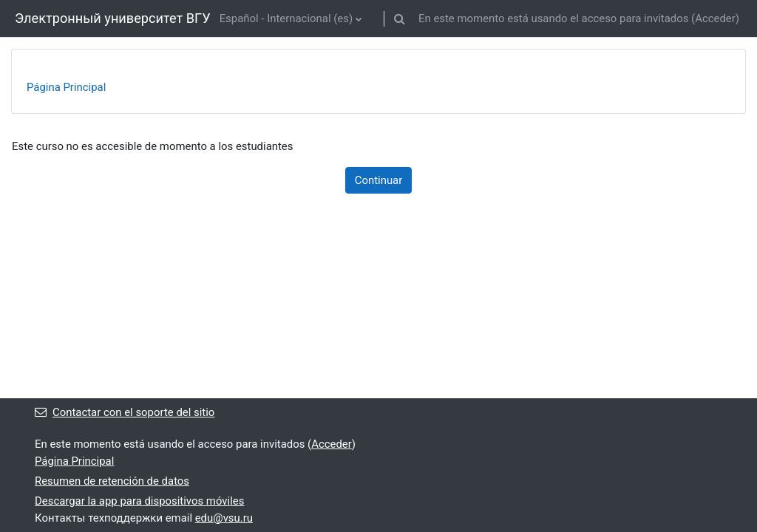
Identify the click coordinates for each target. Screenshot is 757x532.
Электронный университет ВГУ (113, 18)
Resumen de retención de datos (112, 481)
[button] (400, 18)
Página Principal (66, 87)
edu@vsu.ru (224, 518)
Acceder (715, 18)
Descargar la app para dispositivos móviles (139, 501)
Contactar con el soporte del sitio (125, 412)
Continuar (379, 180)
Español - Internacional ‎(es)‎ (286, 18)
